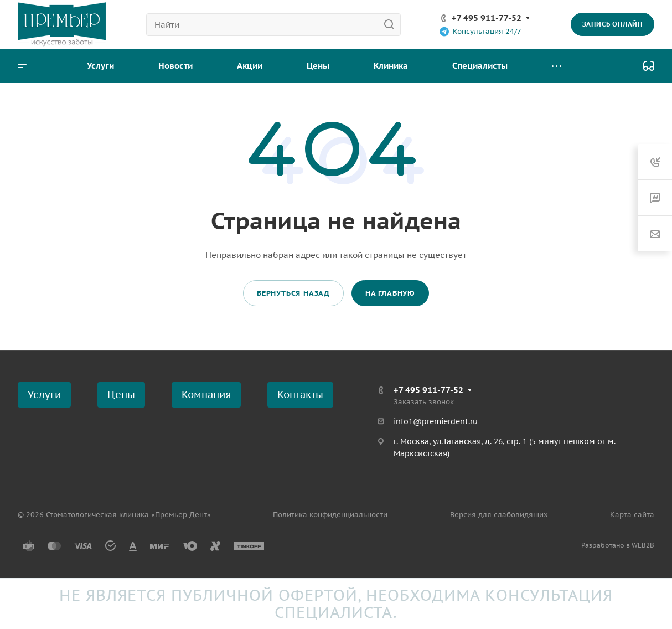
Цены (121, 395)
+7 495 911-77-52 (487, 18)
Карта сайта (632, 515)
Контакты (300, 395)
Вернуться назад (293, 293)
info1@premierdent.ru (436, 421)
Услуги (44, 395)
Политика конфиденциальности (330, 515)
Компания (206, 395)
